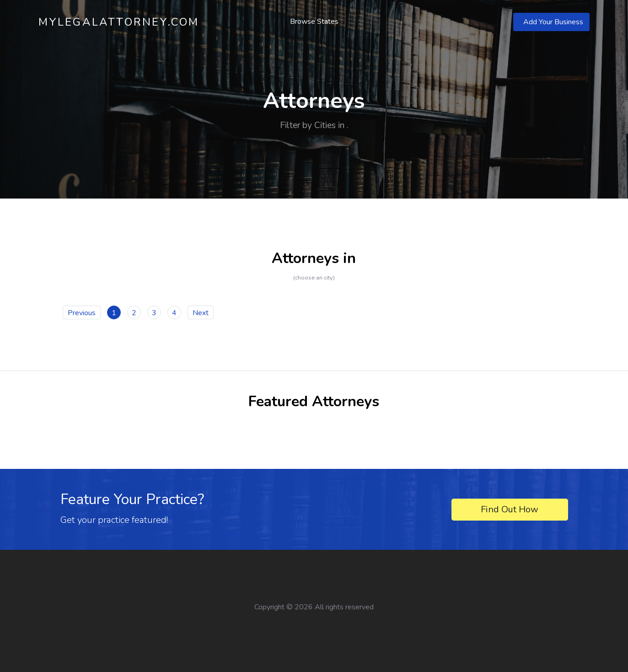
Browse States (314, 22)
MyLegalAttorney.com (119, 22)
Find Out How (510, 509)
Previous (82, 313)
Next (201, 313)
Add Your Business (553, 22)
